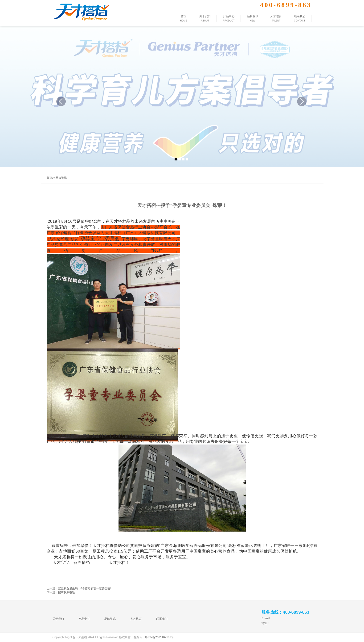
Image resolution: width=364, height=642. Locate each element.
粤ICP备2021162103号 (159, 637)
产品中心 (84, 619)
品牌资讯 (61, 178)
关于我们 (58, 619)
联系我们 (162, 619)
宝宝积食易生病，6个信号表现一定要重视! (85, 588)
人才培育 (136, 619)
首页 (49, 178)
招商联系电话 (66, 592)
